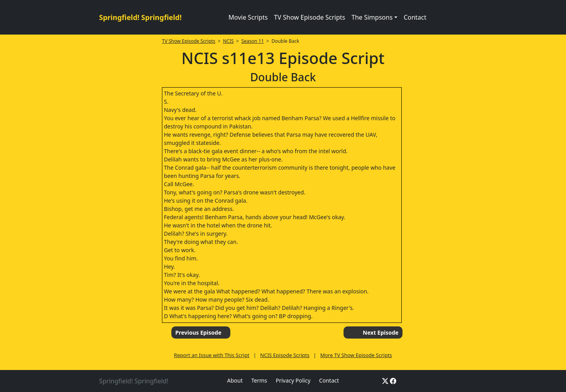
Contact (415, 17)
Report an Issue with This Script (212, 355)
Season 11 (253, 41)
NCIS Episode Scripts (285, 355)
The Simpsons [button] (372, 17)
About (235, 380)
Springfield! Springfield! (140, 17)
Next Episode (381, 332)
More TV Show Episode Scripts (356, 355)
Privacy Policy (293, 380)
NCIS (228, 41)
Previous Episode (198, 332)
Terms (259, 380)
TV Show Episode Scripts (310, 17)
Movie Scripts (248, 17)
